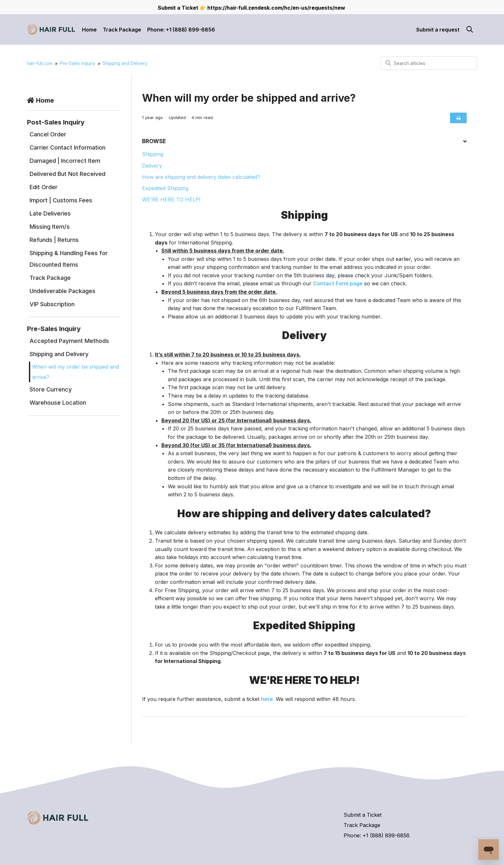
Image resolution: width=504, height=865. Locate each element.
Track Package (122, 30)
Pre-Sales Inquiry (77, 63)
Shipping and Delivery (125, 63)
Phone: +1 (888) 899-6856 (181, 30)
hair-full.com (40, 63)
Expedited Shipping (165, 188)
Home (89, 30)
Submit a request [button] (438, 30)
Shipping (153, 154)
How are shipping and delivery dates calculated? (201, 177)
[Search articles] (429, 63)
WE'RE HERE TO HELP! (171, 199)
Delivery (152, 166)
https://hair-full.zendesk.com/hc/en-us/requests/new (276, 8)
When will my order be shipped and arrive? (76, 372)
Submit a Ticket (363, 815)
